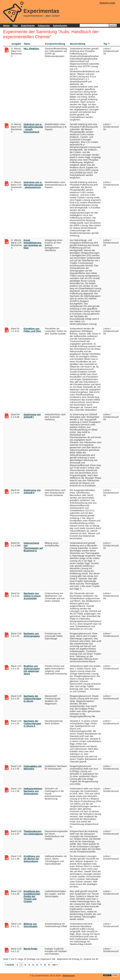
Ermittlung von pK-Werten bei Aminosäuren (32, 859)
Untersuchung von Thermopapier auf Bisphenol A (33, 547)
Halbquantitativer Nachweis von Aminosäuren (33, 791)
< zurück (9, 965)
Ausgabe (16, 44)
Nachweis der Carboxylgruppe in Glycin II (32, 723)
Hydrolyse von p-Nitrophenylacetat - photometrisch (33, 185)
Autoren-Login (107, 3)
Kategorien (44, 26)
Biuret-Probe (30, 949)
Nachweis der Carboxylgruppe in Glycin (32, 699)
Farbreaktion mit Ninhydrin (33, 767)
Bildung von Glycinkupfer (31, 925)
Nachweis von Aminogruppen (32, 635)
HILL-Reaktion (31, 49)
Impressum (69, 976)
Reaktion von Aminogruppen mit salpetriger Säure (32, 670)
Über (15, 26)
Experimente (28, 26)
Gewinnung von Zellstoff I (32, 416)
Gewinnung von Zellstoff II (32, 491)
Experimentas (41, 11)
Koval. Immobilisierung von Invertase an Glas (33, 244)
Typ (106, 44)
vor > (55, 965)
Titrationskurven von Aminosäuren (33, 833)
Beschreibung (78, 44)
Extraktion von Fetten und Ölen (32, 330)
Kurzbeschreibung (55, 44)
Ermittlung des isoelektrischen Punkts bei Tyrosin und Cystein (32, 896)
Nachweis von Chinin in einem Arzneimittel (32, 596)
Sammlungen (60, 26)
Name (27, 44)
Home (6, 26)
